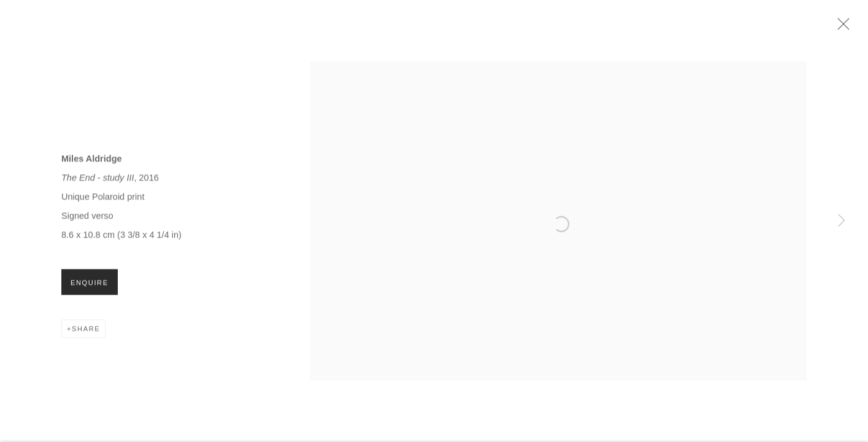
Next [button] (842, 221)
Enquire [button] (90, 285)
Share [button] (86, 331)
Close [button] (840, 28)
